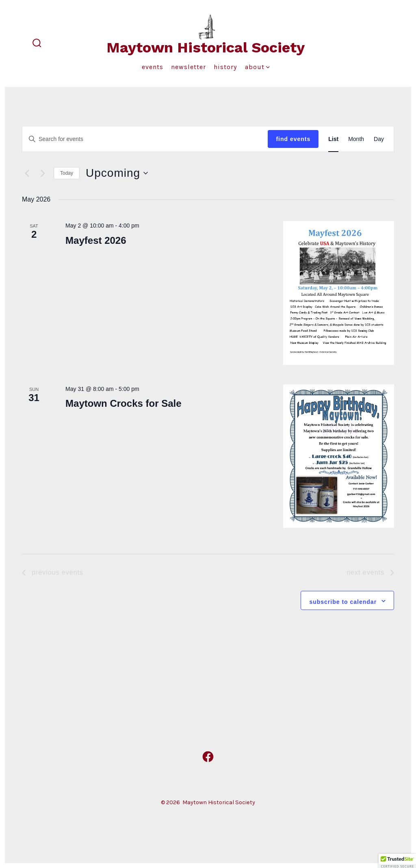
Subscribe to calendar (343, 602)
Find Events (293, 139)
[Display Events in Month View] (356, 139)
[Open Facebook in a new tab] (208, 757)
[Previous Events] (27, 173)
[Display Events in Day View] (379, 139)
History (225, 67)
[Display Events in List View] (333, 139)
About (257, 67)
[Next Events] (43, 173)
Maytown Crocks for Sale (123, 403)
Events (153, 67)
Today (67, 173)
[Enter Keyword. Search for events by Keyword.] (145, 139)
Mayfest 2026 (96, 240)
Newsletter (188, 67)
